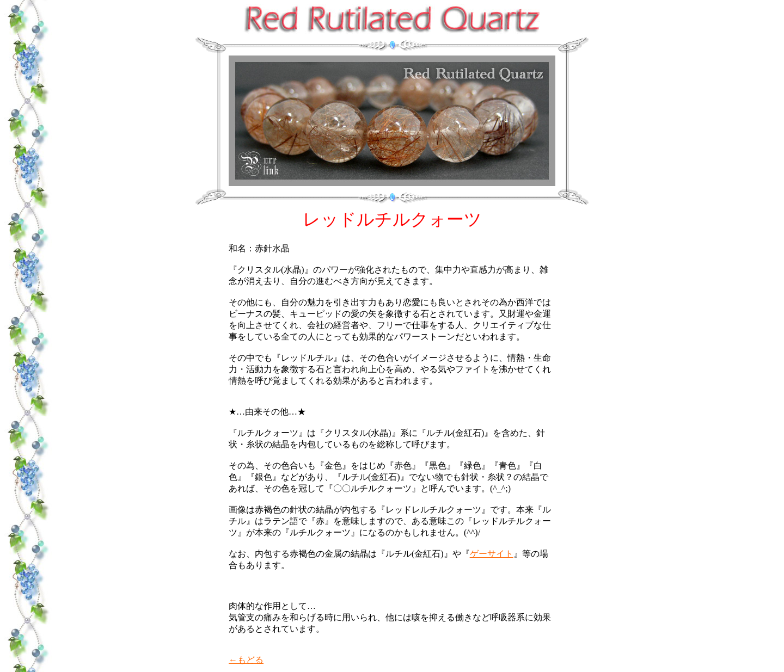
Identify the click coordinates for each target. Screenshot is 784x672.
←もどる (246, 660)
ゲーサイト (492, 554)
